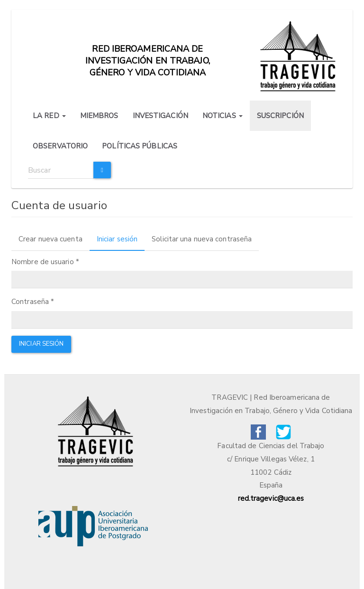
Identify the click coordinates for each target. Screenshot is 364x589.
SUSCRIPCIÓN (280, 116)
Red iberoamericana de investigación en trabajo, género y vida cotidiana (148, 54)
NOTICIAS (223, 116)
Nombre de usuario (45, 262)
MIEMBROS (99, 116)
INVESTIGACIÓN (160, 116)
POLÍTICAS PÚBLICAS (140, 146)
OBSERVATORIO (60, 146)
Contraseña (33, 302)
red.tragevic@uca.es (271, 498)
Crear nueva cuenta (50, 239)
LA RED (49, 116)
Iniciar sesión (121, 242)
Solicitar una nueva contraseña (202, 239)
